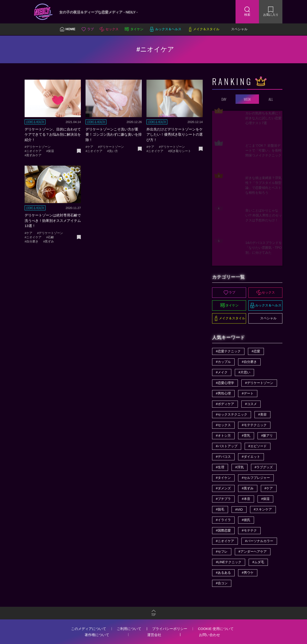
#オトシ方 (223, 436)
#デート (248, 393)
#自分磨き (249, 362)
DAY (224, 99)
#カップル (223, 362)
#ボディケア (225, 404)
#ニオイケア (225, 541)
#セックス (223, 425)
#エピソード (258, 446)
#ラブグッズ (264, 467)
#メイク (222, 372)
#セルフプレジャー (256, 478)
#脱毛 (220, 509)
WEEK (247, 99)
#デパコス (223, 457)
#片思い (244, 372)
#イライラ (223, 520)
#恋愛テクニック (228, 351)
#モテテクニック (254, 425)
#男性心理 (223, 393)
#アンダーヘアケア (253, 551)
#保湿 (266, 499)
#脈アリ (267, 436)
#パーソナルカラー (259, 541)
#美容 (262, 414)
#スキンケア (263, 509)
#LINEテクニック (229, 562)
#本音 (246, 499)
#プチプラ (223, 499)
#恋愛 (256, 351)
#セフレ (222, 551)
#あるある (223, 573)
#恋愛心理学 (225, 383)
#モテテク (249, 530)
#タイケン (223, 478)
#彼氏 (246, 520)
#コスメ (251, 404)
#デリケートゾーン (259, 383)
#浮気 (240, 467)
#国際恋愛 (223, 530)
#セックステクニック (232, 414)
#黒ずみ (248, 488)
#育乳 (246, 436)
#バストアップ (227, 446)
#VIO (239, 510)
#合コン (222, 583)
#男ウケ (248, 573)
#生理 (220, 467)
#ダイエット (251, 457)
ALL (271, 99)
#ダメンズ (223, 488)
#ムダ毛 (258, 562)
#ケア (269, 488)
